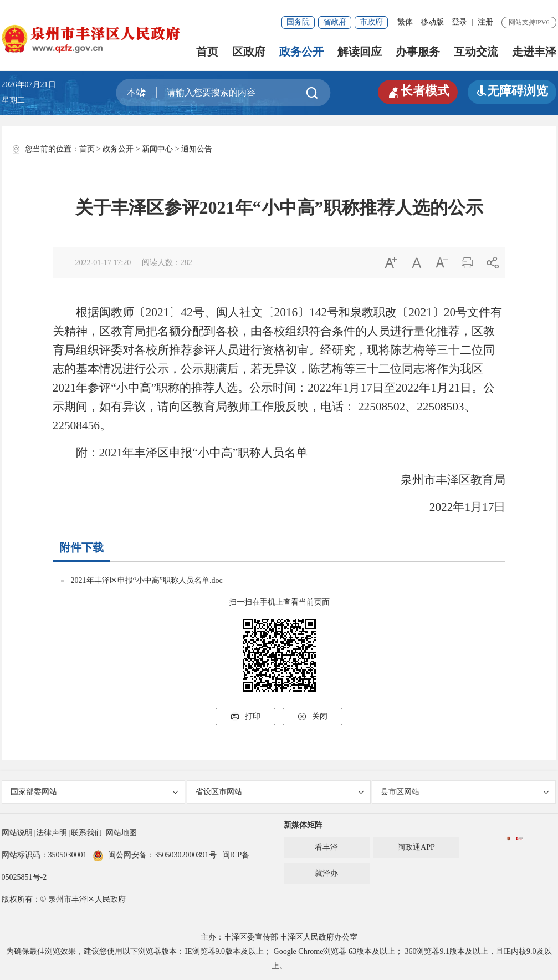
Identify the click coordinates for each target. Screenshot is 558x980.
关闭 (313, 717)
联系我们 (86, 833)
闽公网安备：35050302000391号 (155, 855)
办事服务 (418, 52)
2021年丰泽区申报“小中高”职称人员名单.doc (147, 580)
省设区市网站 (280, 792)
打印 (245, 717)
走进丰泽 (534, 52)
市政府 (371, 22)
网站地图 (121, 833)
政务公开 (301, 52)
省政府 (335, 22)
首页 (207, 52)
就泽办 (326, 873)
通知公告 (197, 149)
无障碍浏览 (512, 91)
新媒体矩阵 (303, 825)
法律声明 (52, 833)
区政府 (249, 52)
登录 (459, 22)
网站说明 (17, 833)
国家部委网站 (94, 792)
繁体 (405, 22)
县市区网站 (465, 792)
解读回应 (360, 52)
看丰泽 (326, 847)
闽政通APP (416, 847)
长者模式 (418, 91)
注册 (485, 22)
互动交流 (476, 52)
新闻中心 (157, 149)
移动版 (432, 22)
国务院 (298, 22)
